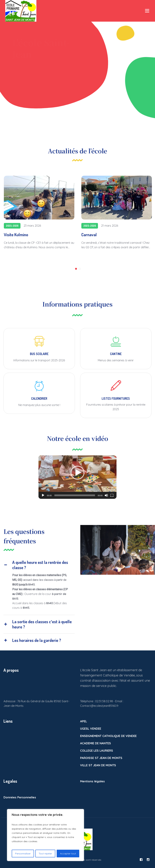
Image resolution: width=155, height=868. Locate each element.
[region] (45, 835)
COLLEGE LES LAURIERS (97, 750)
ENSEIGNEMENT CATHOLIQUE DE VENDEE (108, 736)
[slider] (75, 495)
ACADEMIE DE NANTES (96, 743)
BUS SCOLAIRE (39, 354)
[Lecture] (43, 495)
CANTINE (116, 354)
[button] (77, 473)
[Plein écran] (112, 495)
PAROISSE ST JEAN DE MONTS (101, 758)
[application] (77, 477)
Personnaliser (23, 854)
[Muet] (106, 495)
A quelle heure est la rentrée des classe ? (40, 565)
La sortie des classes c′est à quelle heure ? (42, 624)
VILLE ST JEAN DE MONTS (98, 765)
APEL (84, 721)
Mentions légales (92, 781)
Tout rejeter (45, 854)
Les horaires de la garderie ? (37, 640)
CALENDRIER (39, 398)
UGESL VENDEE (91, 729)
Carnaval (89, 235)
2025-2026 (12, 226)
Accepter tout (68, 854)
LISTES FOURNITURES (116, 398)
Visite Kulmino (16, 235)
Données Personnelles (20, 797)
